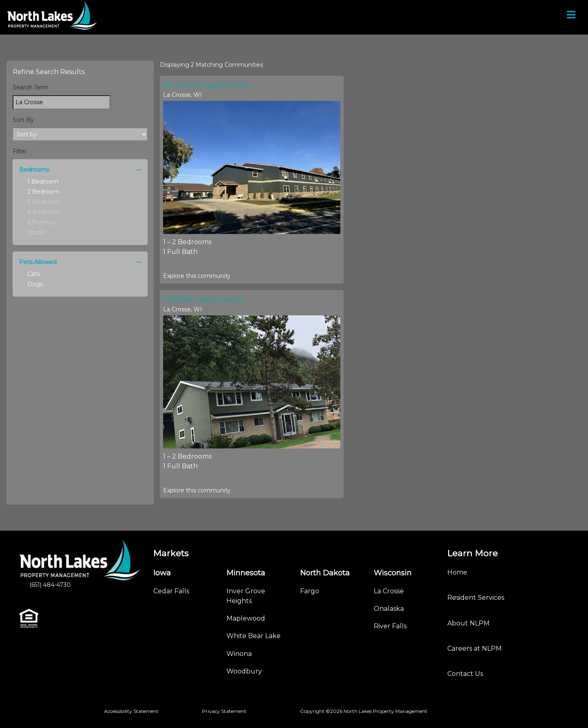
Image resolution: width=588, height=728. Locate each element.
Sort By (23, 120)
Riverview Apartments (206, 85)
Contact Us (465, 674)
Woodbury (244, 671)
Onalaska (389, 609)
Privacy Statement (224, 711)
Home (457, 572)
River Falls (390, 626)
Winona (239, 654)
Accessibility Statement (131, 711)
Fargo (310, 591)
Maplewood (246, 618)
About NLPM (468, 623)
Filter (20, 151)
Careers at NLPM (475, 648)
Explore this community (197, 276)
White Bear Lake (254, 636)
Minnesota (246, 573)
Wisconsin (393, 573)
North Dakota (325, 573)
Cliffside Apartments (203, 299)
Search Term (30, 87)
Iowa (162, 573)
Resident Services (476, 598)
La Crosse (389, 591)
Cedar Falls (171, 591)
